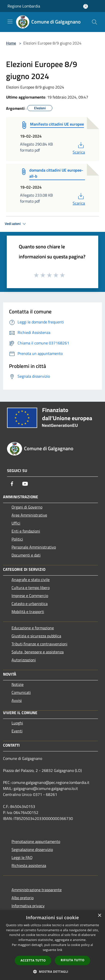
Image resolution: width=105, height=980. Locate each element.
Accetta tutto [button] (33, 960)
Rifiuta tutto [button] (73, 960)
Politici (17, 539)
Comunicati (21, 692)
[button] (53, 971)
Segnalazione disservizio (32, 849)
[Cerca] (94, 22)
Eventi (17, 731)
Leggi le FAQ (22, 857)
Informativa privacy (28, 906)
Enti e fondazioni (26, 531)
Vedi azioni (16, 224)
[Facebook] (12, 484)
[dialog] (52, 945)
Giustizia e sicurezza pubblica (36, 636)
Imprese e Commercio (30, 596)
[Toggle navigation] (10, 22)
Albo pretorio (23, 898)
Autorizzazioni (24, 660)
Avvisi (17, 700)
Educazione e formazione (33, 628)
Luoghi (17, 723)
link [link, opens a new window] (60, 950)
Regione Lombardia (24, 6)
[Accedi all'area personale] (86, 6)
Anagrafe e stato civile (31, 580)
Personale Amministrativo (34, 547)
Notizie (18, 684)
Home (11, 43)
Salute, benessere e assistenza (38, 652)
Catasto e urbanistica (30, 604)
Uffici (16, 523)
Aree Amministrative (29, 515)
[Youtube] (25, 484)
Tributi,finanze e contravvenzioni (39, 644)
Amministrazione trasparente (37, 890)
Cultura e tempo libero (31, 588)
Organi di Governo (27, 507)
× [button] (99, 916)
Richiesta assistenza (29, 865)
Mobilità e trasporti (28, 612)
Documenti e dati (26, 555)
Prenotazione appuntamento (36, 841)
